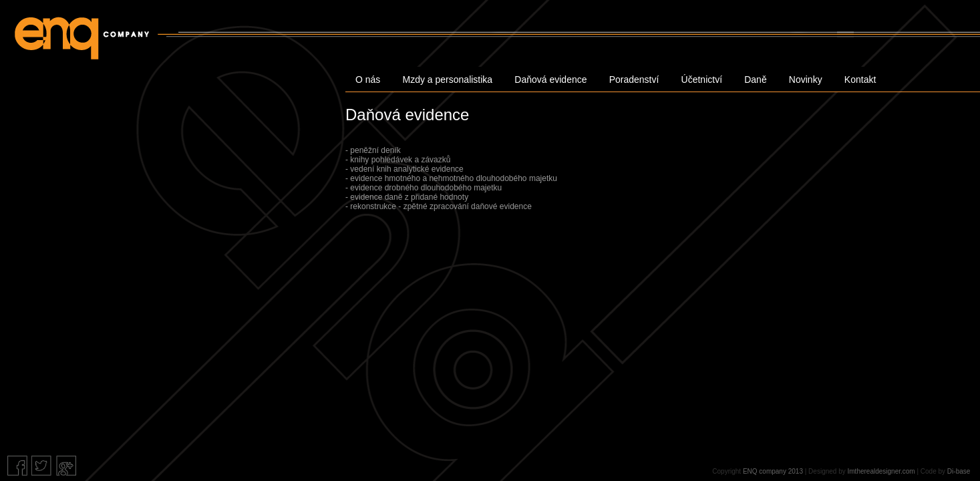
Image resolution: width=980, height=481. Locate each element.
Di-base (959, 471)
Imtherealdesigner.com (881, 471)
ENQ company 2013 (773, 471)
